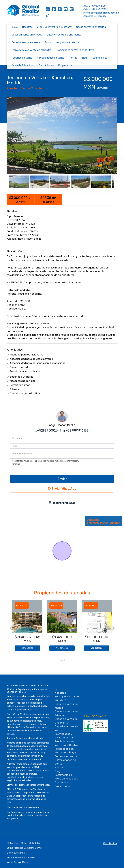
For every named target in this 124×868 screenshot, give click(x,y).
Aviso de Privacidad (23, 65)
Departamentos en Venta (26, 42)
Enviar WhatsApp (62, 489)
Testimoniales (99, 58)
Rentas (73, 58)
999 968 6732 (99, 9)
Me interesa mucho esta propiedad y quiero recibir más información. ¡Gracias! (62, 466)
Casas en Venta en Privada (27, 35)
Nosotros (27, 27)
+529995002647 (49, 430)
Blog (84, 58)
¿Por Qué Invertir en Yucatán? (54, 27)
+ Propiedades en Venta (51, 58)
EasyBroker (110, 843)
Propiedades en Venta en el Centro (31, 50)
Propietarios (65, 65)
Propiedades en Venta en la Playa (75, 50)
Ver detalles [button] (27, 648)
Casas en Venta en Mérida (91, 27)
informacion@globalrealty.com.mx (101, 13)
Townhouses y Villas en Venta (62, 42)
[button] (10, 628)
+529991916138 (77, 430)
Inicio (15, 27)
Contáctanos (46, 65)
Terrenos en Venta (22, 58)
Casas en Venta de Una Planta (64, 35)
